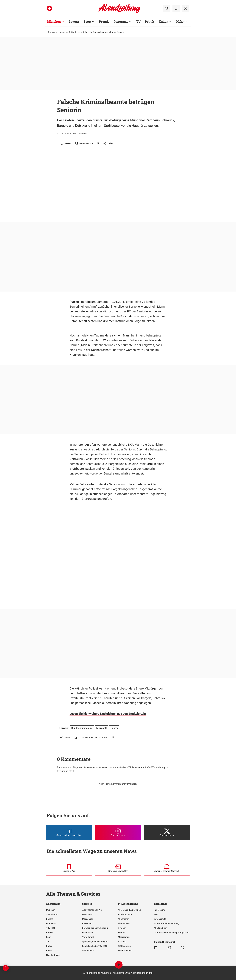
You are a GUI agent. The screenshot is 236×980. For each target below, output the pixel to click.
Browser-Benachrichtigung (95, 928)
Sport (49, 937)
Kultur (49, 946)
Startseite (52, 32)
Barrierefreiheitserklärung (167, 923)
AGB (156, 914)
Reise (49, 951)
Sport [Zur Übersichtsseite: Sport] (87, 22)
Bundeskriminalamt (89, 340)
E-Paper (122, 928)
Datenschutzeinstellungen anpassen (172, 932)
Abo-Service (124, 923)
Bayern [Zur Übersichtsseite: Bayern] (74, 22)
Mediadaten (124, 937)
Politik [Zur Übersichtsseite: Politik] (150, 22)
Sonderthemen (125, 951)
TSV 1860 (51, 928)
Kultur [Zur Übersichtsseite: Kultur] (163, 22)
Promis (50, 932)
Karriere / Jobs (125, 914)
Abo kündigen (161, 928)
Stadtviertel (77, 32)
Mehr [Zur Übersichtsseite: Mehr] (180, 22)
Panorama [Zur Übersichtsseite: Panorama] (121, 22)
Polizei (93, 688)
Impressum (159, 910)
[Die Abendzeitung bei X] (167, 833)
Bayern (50, 919)
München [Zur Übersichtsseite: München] (54, 22)
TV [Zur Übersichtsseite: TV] (138, 22)
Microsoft (109, 311)
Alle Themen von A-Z (92, 910)
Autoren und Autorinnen (129, 910)
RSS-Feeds (87, 923)
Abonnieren (124, 919)
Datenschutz (160, 919)
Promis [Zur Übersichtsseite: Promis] (104, 22)
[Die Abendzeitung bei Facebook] (69, 833)
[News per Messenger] (69, 868)
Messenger (88, 919)
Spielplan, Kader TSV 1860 (95, 946)
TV (48, 942)
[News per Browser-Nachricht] (167, 868)
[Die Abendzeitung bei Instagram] (118, 833)
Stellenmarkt (88, 951)
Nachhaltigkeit (53, 955)
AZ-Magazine (124, 946)
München (64, 32)
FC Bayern (51, 923)
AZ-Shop (122, 942)
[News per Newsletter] (118, 868)
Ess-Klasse (87, 932)
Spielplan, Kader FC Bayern (95, 942)
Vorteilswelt (88, 937)
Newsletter (87, 914)
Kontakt (122, 932)
